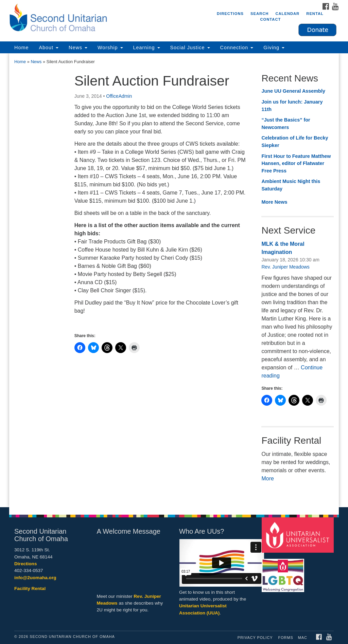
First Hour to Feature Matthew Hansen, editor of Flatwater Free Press (296, 163)
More (267, 479)
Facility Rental (30, 588)
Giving (274, 48)
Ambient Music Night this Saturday (291, 185)
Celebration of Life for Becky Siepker (295, 142)
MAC (303, 638)
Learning (147, 48)
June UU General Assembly (293, 91)
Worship (110, 48)
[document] (174, 280)
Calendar (287, 14)
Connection (237, 48)
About (49, 48)
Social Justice (190, 48)
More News (274, 202)
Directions (230, 14)
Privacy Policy (255, 638)
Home (21, 48)
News (78, 48)
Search (259, 14)
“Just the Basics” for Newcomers (286, 124)
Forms (286, 638)
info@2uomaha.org (35, 578)
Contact (270, 19)
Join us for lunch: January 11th (292, 106)
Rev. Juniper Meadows (285, 267)
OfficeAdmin (119, 96)
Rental (315, 14)
